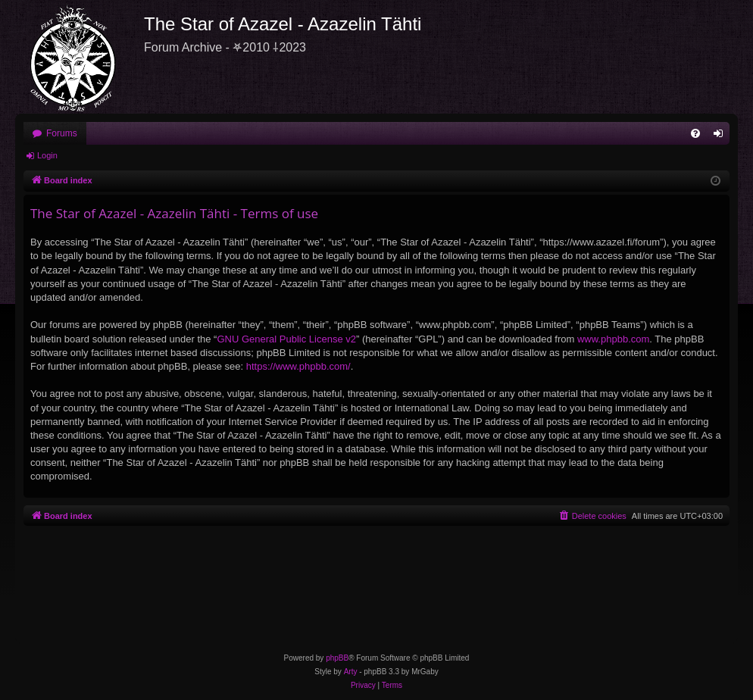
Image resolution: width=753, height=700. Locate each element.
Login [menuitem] (722, 136)
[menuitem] (695, 133)
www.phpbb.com (613, 339)
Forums (62, 133)
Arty (351, 672)
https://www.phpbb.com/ (298, 366)
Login (47, 155)
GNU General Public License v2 (286, 339)
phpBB (337, 658)
